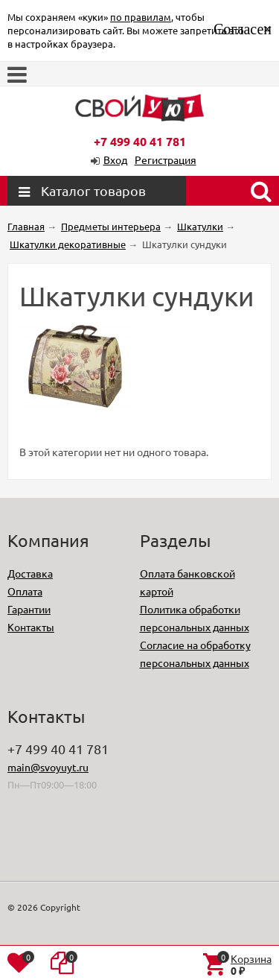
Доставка (30, 573)
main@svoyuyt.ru (48, 767)
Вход (115, 159)
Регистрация (166, 159)
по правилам (141, 17)
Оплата (25, 591)
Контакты (31, 627)
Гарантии (29, 609)
